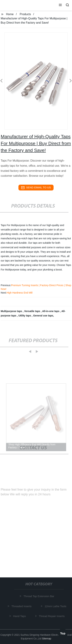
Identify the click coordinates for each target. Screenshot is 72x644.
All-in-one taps (51, 311)
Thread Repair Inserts (52, 616)
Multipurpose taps (12, 311)
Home (10, 14)
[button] (60, 5)
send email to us (36, 188)
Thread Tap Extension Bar (39, 596)
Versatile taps (32, 311)
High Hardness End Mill (20, 293)
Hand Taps (20, 616)
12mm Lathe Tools (56, 606)
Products (25, 14)
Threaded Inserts (22, 606)
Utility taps (25, 316)
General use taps (43, 316)
